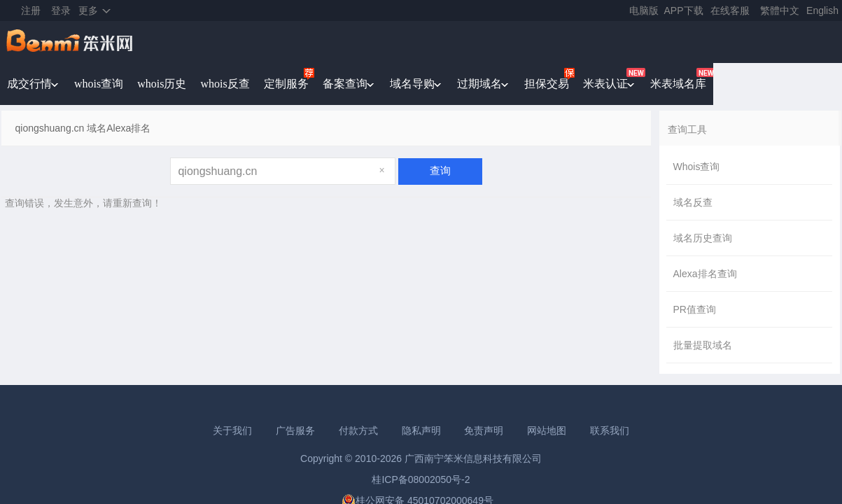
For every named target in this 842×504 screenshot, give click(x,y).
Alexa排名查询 (705, 274)
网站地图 (547, 430)
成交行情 (29, 84)
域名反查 (693, 202)
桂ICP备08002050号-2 (421, 479)
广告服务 (295, 430)
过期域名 (479, 84)
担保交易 (547, 84)
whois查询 (99, 84)
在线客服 (730, 10)
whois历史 (162, 84)
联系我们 (610, 430)
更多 (88, 10)
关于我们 (232, 430)
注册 (31, 10)
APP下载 (684, 10)
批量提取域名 (703, 345)
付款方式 (358, 430)
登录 (61, 10)
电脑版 (644, 10)
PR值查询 (695, 309)
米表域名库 (678, 84)
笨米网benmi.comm (71, 42)
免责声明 (484, 430)
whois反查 (225, 84)
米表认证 (605, 84)
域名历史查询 (703, 238)
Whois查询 (697, 167)
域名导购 (412, 84)
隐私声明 (421, 430)
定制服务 (286, 84)
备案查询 (345, 84)
